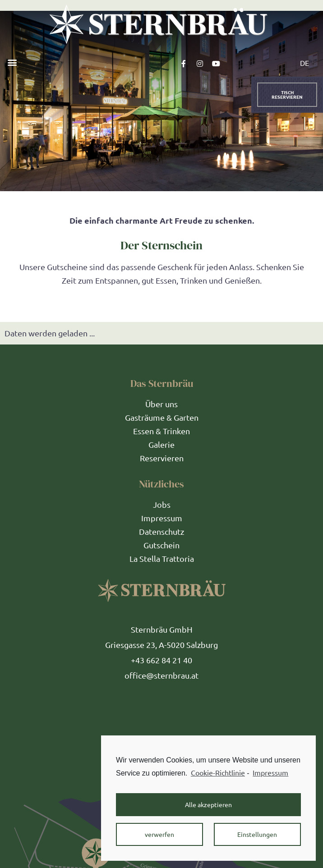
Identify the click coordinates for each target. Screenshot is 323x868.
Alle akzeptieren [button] (208, 804)
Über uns (161, 404)
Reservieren (162, 458)
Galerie (161, 444)
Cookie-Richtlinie (218, 772)
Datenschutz (161, 531)
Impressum (162, 518)
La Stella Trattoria (162, 558)
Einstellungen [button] (257, 834)
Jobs (162, 504)
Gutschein (161, 545)
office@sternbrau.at (161, 675)
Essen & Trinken (161, 431)
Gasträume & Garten (162, 417)
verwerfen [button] (159, 834)
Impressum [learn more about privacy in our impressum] (270, 772)
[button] (12, 62)
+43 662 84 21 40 (161, 660)
